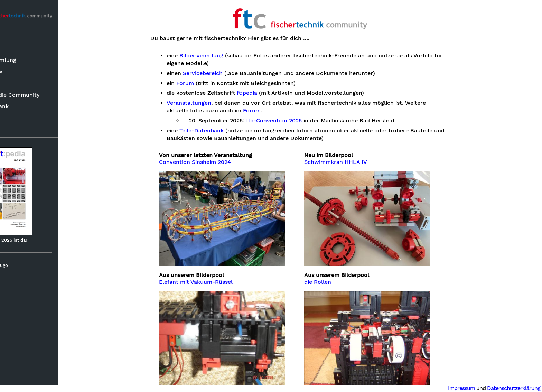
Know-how (23, 73)
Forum (16, 124)
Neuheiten (21, 50)
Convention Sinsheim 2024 (218, 162)
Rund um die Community (41, 96)
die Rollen (341, 282)
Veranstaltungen (212, 103)
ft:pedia (18, 85)
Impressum (461, 388)
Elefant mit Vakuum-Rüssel (219, 282)
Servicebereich (226, 73)
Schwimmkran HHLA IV (359, 162)
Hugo (38, 267)
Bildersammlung (30, 62)
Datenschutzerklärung (514, 388)
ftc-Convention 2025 (297, 121)
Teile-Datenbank (224, 131)
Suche (16, 39)
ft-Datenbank (26, 108)
